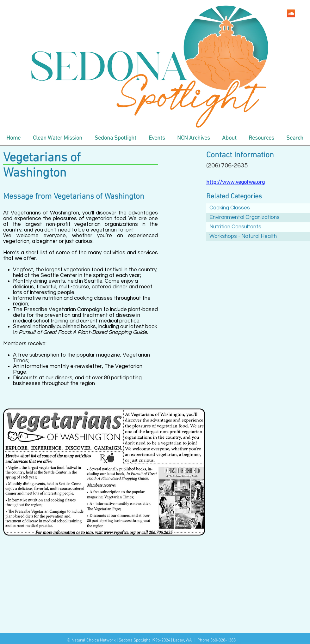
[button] (57, 138)
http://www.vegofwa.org (236, 182)
